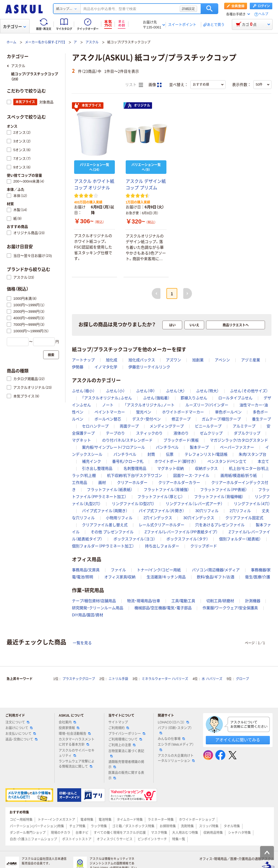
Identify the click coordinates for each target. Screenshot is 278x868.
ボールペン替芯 (108, 419)
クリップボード (204, 546)
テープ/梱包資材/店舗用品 (94, 601)
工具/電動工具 (183, 601)
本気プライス (88, 106)
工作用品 (80, 483)
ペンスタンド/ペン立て (227, 461)
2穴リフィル (240, 511)
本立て (263, 461)
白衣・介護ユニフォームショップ (33, 839)
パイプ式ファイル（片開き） (162, 511)
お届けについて (19, 728)
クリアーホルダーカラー (179, 483)
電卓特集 (87, 820)
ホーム (11, 42)
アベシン (222, 360)
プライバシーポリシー (127, 734)
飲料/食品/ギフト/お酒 (216, 577)
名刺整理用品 (135, 468)
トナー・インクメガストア (56, 820)
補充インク (91, 461)
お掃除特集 (168, 826)
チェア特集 (77, 826)
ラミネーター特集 (161, 820)
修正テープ (181, 419)
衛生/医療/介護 (258, 577)
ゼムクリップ (211, 433)
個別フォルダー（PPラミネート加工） (103, 546)
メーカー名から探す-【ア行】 (45, 42)
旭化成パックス (142, 360)
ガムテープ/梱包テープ (221, 419)
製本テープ (199, 447)
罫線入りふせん (194, 398)
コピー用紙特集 (21, 820)
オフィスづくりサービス (115, 839)
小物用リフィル (119, 518)
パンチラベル (167, 447)
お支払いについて (21, 734)
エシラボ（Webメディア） (176, 747)
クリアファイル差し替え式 (105, 525)
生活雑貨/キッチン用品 (166, 577)
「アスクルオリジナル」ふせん (107, 398)
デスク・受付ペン (146, 419)
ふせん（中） (146, 391)
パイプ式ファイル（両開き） (105, 511)
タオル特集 (232, 826)
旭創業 (198, 360)
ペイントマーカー (110, 412)
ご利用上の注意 (122, 745)
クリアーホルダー (132, 483)
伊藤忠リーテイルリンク (149, 367)
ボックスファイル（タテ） (187, 539)
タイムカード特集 (130, 820)
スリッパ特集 (209, 826)
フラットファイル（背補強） (166, 490)
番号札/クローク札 (128, 461)
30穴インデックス (199, 518)
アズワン (173, 360)
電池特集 (105, 820)
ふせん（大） (175, 391)
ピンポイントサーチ (152, 839)
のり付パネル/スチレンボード (127, 440)
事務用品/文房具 (86, 570)
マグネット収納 (170, 468)
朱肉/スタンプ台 (252, 454)
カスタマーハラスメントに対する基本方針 (77, 742)
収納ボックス (206, 468)
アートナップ (83, 360)
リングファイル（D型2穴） (133, 504)
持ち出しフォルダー (162, 546)
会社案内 (67, 722)
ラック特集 (99, 826)
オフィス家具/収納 (120, 577)
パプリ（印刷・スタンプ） (175, 730)
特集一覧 (179, 839)
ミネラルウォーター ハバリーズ (165, 679)
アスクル (92, 42)
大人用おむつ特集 (185, 833)
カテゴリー (15, 27)
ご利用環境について (125, 739)
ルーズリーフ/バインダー (207, 405)
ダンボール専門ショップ (28, 833)
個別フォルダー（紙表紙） (240, 539)
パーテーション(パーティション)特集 (37, 826)
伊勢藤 (78, 367)
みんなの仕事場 (171, 739)
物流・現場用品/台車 (144, 601)
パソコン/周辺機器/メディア (216, 570)
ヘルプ (263, 14)
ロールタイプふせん (235, 398)
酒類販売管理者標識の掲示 (126, 765)
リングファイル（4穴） (252, 504)
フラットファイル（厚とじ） (160, 497)
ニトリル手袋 (118, 679)
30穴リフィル (207, 511)
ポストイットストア (77, 839)
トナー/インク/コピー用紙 (159, 570)
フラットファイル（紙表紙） (110, 490)
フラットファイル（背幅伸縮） (219, 497)
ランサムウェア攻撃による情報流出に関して (77, 764)
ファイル (118, 570)
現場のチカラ (61, 833)
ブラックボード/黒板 (181, 440)
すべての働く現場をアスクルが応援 (120, 833)
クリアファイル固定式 (244, 518)
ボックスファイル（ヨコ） (134, 539)
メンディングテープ (167, 426)
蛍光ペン (144, 412)
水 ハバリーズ (212, 679)
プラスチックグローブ (79, 679)
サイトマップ (118, 722)
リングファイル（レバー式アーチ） (194, 504)
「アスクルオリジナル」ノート (150, 405)
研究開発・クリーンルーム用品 (98, 608)
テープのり (115, 433)
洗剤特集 (187, 826)
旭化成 (112, 360)
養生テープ (261, 419)
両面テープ (129, 426)
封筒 (151, 454)
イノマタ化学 (106, 367)
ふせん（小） (115, 391)
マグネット (81, 440)
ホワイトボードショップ (197, 820)
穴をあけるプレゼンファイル (220, 525)
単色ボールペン (228, 412)
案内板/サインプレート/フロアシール (113, 447)
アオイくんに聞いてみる (238, 740)
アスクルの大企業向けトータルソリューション (176, 758)
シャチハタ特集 (239, 833)
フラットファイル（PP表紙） (224, 490)
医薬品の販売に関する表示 (126, 775)
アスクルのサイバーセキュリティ (77, 753)
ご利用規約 (119, 728)
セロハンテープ (95, 426)
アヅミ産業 (251, 360)
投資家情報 (69, 728)
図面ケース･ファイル (191, 476)
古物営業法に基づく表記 (126, 753)
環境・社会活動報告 (75, 734)
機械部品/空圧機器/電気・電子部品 (163, 608)
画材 (102, 483)
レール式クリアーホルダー (162, 525)
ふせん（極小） (83, 391)
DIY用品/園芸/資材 (88, 615)
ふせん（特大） (207, 391)
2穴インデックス (158, 518)
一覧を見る (82, 643)
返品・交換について (21, 739)
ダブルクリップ (247, 433)
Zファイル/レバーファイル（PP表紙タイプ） (181, 532)
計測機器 (253, 601)
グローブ (242, 679)
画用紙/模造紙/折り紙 (239, 476)
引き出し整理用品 (97, 468)
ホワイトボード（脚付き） (175, 461)
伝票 (170, 454)
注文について (17, 722)
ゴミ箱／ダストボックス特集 (133, 826)
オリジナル (139, 106)
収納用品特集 (213, 833)
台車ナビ (82, 833)
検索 (209, 9)
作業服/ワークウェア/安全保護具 (230, 608)
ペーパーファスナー (237, 447)
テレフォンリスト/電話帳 (206, 454)
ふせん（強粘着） (156, 398)
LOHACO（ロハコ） (173, 722)
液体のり (181, 433)
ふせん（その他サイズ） (249, 391)
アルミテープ (244, 426)
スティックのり (149, 433)
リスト (134, 85)
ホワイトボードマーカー (183, 412)
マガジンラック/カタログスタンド (239, 440)
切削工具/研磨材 (220, 601)
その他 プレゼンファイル (112, 532)
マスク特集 (159, 833)
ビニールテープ (208, 426)
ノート (108, 405)
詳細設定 (188, 9)
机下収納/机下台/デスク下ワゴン (135, 476)
